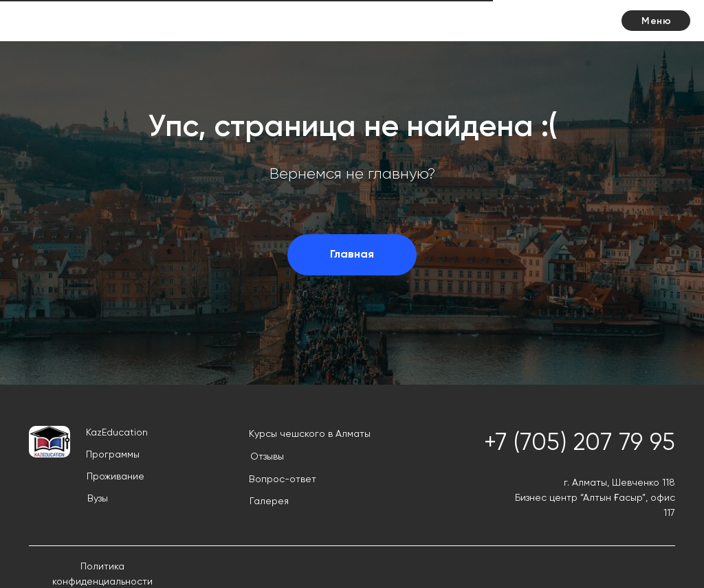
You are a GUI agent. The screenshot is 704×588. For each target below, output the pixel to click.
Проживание (115, 477)
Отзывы (267, 457)
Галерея (269, 501)
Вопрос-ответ (283, 479)
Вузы (98, 499)
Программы (113, 455)
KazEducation (117, 433)
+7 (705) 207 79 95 (580, 444)
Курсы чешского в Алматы (310, 434)
